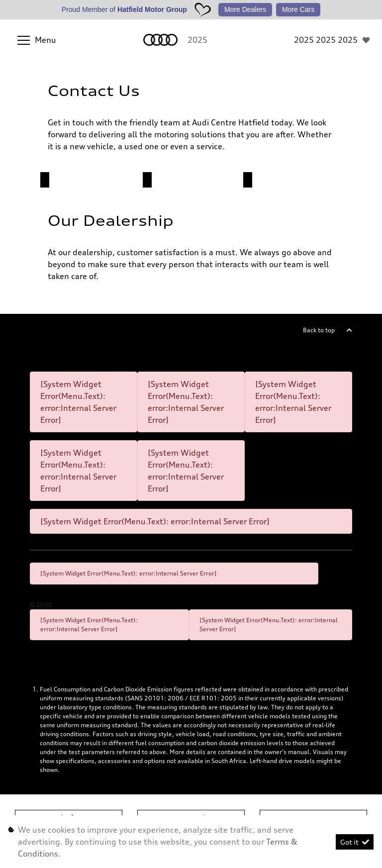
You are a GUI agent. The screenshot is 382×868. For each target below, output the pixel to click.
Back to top (319, 330)
